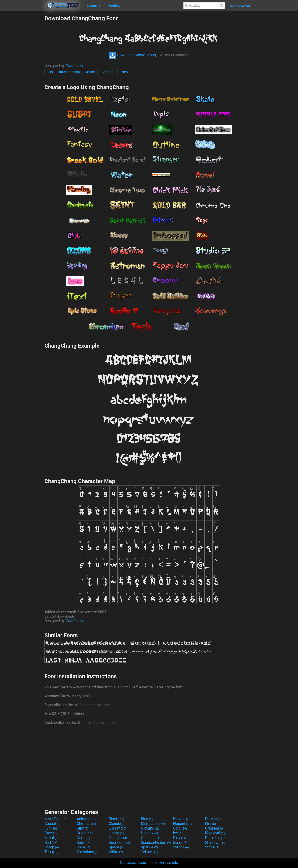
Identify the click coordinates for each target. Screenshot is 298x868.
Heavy (117, 833)
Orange (118, 838)
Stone (212, 847)
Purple (214, 838)
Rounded (119, 843)
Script (180, 843)
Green (85, 833)
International (69, 72)
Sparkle (149, 847)
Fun (50, 72)
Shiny (83, 847)
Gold (180, 828)
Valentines (88, 852)
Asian (91, 72)
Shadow (215, 843)
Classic (117, 824)
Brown (181, 819)
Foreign (107, 72)
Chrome (86, 824)
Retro (83, 843)
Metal (52, 838)
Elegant (182, 824)
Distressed (153, 824)
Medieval (216, 833)
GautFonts (74, 66)
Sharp (52, 847)
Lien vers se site (165, 863)
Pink (180, 838)
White (116, 852)
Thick (124, 72)
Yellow (149, 852)
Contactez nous (133, 863)
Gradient (214, 828)
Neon (83, 838)
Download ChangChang (132, 55)
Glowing (151, 828)
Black (117, 819)
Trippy (52, 852)
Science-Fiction (156, 843)
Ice (178, 833)
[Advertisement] (22, 85)
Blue (148, 819)
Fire (211, 824)
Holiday (149, 833)
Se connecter (239, 6)
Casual (52, 824)
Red (51, 843)
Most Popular (56, 819)
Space (116, 847)
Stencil (181, 847)
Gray (51, 833)
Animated (87, 819)
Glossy (118, 828)
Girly (83, 828)
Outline (150, 838)
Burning (214, 819)
